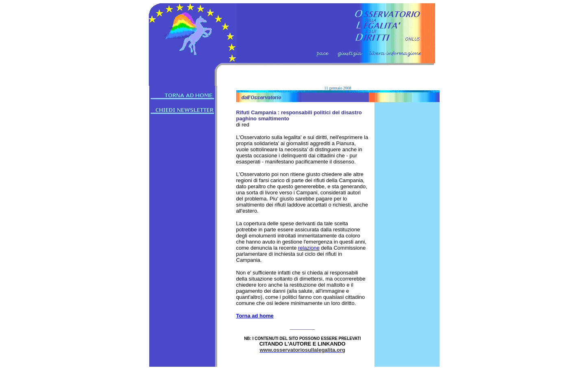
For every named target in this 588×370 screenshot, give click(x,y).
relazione (309, 248)
